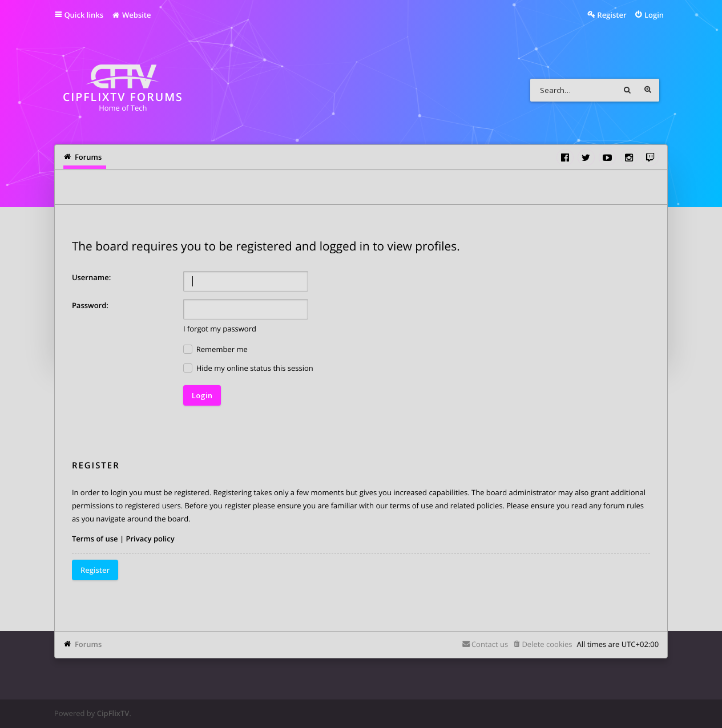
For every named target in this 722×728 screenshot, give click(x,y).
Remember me (215, 349)
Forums (88, 644)
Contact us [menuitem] (490, 644)
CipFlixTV (113, 713)
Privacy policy (150, 539)
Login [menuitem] (654, 15)
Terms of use (95, 539)
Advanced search (648, 90)
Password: (90, 305)
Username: (91, 277)
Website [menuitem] (131, 15)
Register (95, 570)
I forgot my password (220, 329)
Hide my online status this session (248, 368)
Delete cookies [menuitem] (547, 644)
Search (627, 90)
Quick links (84, 15)
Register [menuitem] (612, 15)
